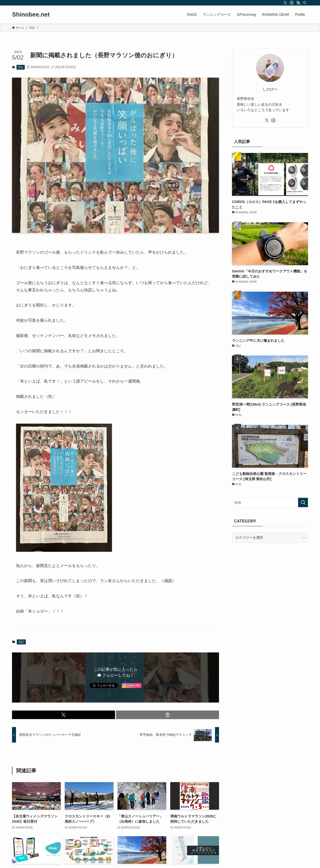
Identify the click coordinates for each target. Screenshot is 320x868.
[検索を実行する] (303, 502)
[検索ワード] (270, 502)
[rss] (298, 3)
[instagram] (292, 3)
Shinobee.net (31, 15)
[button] (63, 715)
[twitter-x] (285, 3)
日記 (20, 67)
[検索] (305, 3)
